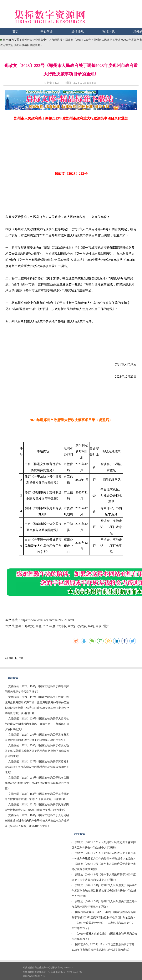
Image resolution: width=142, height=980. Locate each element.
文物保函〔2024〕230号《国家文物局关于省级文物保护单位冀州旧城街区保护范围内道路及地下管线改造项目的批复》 (37, 751)
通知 (106, 626)
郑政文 (29, 626)
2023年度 (49, 626)
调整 (38, 626)
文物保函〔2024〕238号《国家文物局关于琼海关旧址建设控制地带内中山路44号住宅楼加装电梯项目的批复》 (37, 783)
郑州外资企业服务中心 (35, 40)
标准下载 (109, 31)
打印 (9, 658)
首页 (16, 31)
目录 (99, 626)
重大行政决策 (77, 626)
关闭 (19, 658)
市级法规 (57, 40)
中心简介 (47, 31)
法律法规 (78, 31)
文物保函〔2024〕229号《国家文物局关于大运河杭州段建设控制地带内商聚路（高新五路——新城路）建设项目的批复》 (37, 724)
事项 (91, 626)
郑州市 (62, 626)
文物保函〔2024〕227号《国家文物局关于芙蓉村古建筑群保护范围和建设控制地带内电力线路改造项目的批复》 (37, 767)
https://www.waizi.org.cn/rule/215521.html (47, 620)
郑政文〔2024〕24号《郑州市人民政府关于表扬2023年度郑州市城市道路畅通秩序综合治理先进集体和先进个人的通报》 (104, 891)
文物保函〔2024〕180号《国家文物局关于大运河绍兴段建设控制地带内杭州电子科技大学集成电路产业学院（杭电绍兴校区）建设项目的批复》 (37, 821)
